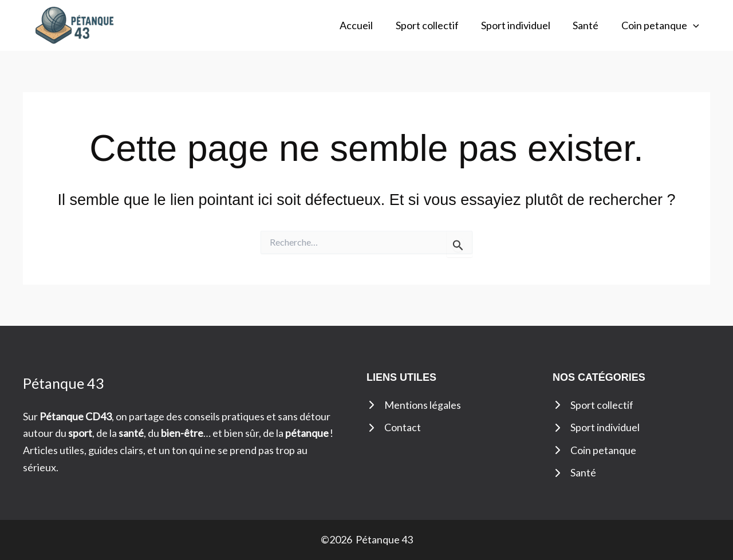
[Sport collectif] (593, 405)
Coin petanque (661, 25)
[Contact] (394, 428)
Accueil (365, 25)
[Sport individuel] (596, 428)
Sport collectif (434, 25)
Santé (588, 25)
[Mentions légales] (414, 405)
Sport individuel (520, 25)
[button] (694, 25)
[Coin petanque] (594, 451)
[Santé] (574, 474)
